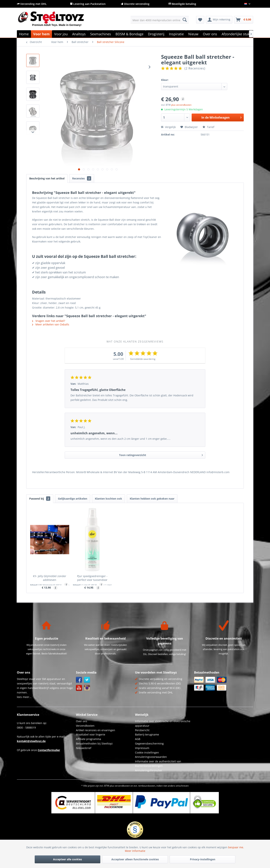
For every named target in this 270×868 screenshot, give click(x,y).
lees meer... (24, 697)
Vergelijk (168, 127)
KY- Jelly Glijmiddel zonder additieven (50, 578)
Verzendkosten (85, 726)
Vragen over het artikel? (49, 321)
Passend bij (40, 499)
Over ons (82, 721)
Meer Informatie (135, 851)
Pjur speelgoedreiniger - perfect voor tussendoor (92, 578)
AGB (138, 739)
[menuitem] (160, 20)
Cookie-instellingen (147, 752)
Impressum (142, 748)
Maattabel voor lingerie (91, 734)
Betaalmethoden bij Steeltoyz (94, 743)
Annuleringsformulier (149, 770)
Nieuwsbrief (84, 748)
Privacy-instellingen (203, 859)
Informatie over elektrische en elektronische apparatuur (163, 723)
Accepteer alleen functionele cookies (135, 859)
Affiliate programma (88, 739)
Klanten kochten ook (108, 499)
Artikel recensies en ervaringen (96, 730)
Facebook (79, 680)
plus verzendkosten (181, 105)
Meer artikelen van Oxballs (51, 324)
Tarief (208, 127)
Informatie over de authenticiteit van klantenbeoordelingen (158, 764)
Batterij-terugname (147, 734)
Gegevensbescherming (149, 743)
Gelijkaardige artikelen (73, 499)
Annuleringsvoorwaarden (151, 757)
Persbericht (142, 730)
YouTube (79, 688)
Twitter (87, 680)
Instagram (87, 688)
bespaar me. (236, 847)
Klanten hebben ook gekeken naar (152, 499)
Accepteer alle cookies (67, 859)
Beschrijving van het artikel (47, 178)
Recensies (82, 178)
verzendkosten (122, 786)
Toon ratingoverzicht (161, 454)
